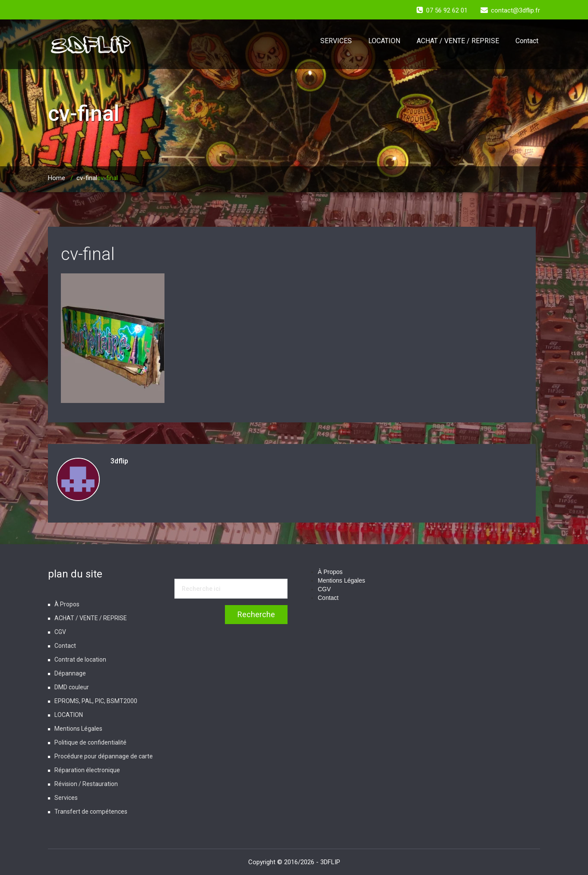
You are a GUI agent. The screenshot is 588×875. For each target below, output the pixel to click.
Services (66, 798)
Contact (527, 41)
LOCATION (384, 41)
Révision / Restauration (86, 784)
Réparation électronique (87, 770)
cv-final (87, 178)
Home (57, 178)
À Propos (67, 604)
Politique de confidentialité (90, 742)
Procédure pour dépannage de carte (104, 756)
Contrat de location (80, 659)
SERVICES (336, 41)
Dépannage (70, 673)
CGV (60, 632)
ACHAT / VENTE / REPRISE (458, 41)
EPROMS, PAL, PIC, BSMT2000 (96, 701)
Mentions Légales (78, 729)
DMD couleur (72, 687)
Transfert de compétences (91, 812)
